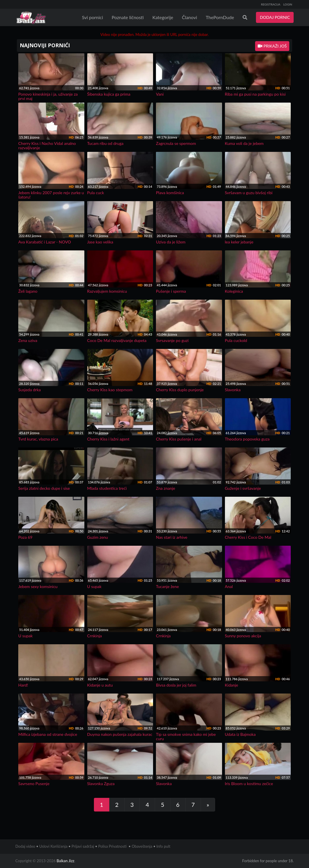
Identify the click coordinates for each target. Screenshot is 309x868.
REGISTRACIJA (271, 4)
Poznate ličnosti (128, 17)
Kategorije (163, 17)
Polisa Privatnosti (112, 846)
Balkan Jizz (65, 861)
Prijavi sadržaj (83, 846)
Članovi (189, 17)
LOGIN (288, 4)
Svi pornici (93, 17)
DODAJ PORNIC (275, 17)
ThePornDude (220, 17)
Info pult (163, 846)
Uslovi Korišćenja (53, 846)
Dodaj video (25, 846)
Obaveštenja (142, 846)
